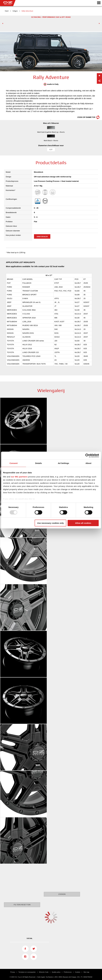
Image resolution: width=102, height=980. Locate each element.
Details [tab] (39, 463)
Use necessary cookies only (50, 523)
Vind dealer (42, 237)
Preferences (68, 972)
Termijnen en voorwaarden (27, 972)
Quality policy (56, 972)
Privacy (13, 972)
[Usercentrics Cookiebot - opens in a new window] (87, 455)
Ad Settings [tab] (63, 463)
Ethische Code (44, 972)
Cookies (78, 972)
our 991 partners (19, 477)
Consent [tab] (14, 463)
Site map (86, 972)
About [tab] (88, 463)
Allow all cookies (83, 523)
